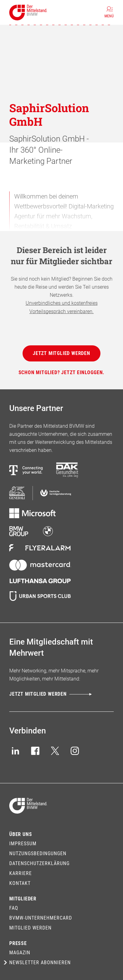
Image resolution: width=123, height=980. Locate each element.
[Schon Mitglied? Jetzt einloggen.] (62, 373)
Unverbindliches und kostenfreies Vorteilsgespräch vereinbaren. (62, 307)
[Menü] (109, 12)
